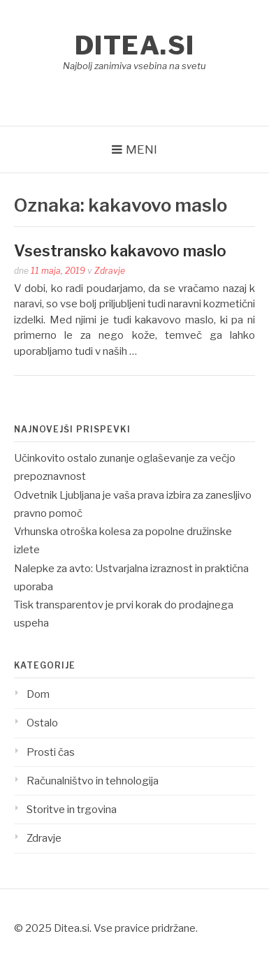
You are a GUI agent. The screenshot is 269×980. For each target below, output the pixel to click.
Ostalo (42, 723)
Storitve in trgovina (72, 810)
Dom (38, 694)
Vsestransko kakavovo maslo (120, 251)
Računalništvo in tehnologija (93, 781)
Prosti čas (51, 752)
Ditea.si (135, 45)
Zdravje (110, 271)
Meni (141, 149)
